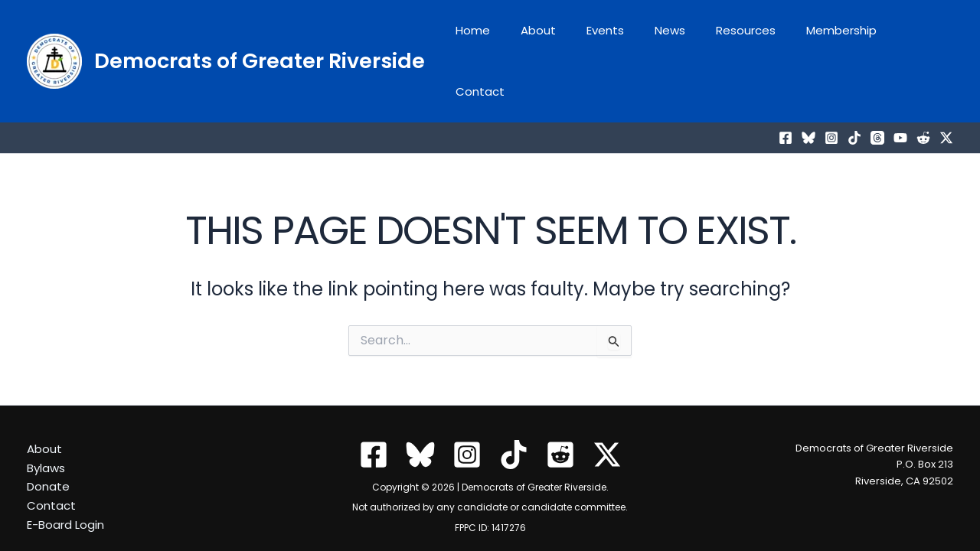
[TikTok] (854, 95)
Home (504, 39)
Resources (746, 39)
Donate (48, 458)
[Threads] (877, 95)
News (678, 39)
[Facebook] (786, 95)
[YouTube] (900, 95)
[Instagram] (831, 95)
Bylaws (46, 440)
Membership (835, 39)
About (562, 39)
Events (621, 39)
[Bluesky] (808, 95)
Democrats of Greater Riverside (260, 39)
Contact (917, 39)
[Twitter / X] (946, 95)
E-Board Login (65, 496)
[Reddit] (923, 95)
